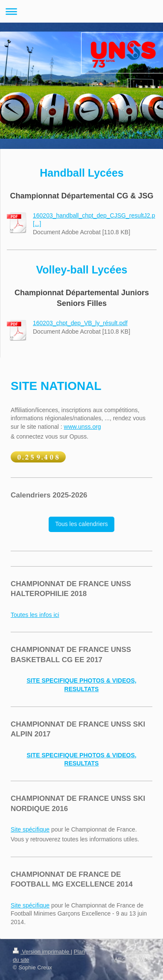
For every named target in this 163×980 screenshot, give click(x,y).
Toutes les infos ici (35, 615)
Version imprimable (42, 952)
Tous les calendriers (81, 524)
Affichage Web (132, 959)
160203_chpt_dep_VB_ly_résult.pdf (80, 323)
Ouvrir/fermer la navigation (81, 11)
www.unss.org (83, 427)
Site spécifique (30, 829)
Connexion (137, 951)
